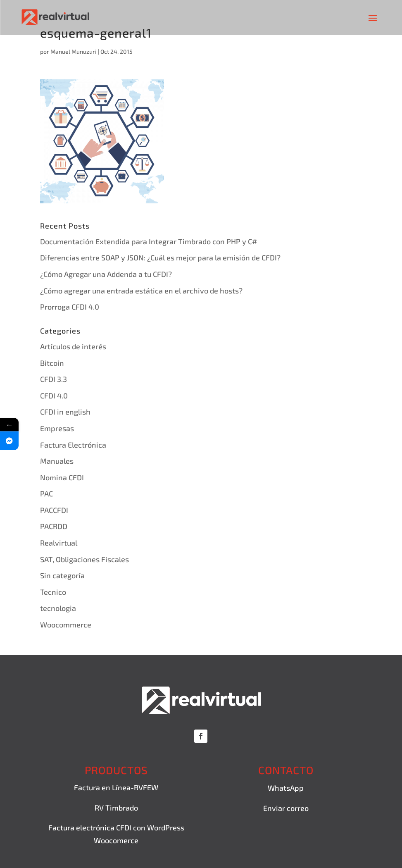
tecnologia (58, 608)
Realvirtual (59, 543)
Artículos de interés (73, 346)
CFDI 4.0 (54, 396)
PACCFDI (54, 510)
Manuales (57, 461)
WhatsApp (286, 788)
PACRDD (54, 526)
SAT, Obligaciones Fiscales (84, 559)
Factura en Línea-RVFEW (116, 787)
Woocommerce (66, 625)
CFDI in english (65, 412)
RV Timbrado (116, 808)
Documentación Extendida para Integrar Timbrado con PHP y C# (149, 241)
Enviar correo (286, 808)
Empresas (57, 428)
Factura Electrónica (73, 445)
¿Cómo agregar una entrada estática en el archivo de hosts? (141, 291)
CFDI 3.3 (54, 379)
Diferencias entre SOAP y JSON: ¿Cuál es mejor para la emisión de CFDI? (160, 258)
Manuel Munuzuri (74, 51)
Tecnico (53, 592)
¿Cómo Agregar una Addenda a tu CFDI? (106, 274)
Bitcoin (52, 363)
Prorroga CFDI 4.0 (70, 307)
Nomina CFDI (62, 477)
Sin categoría (62, 575)
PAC (46, 494)
